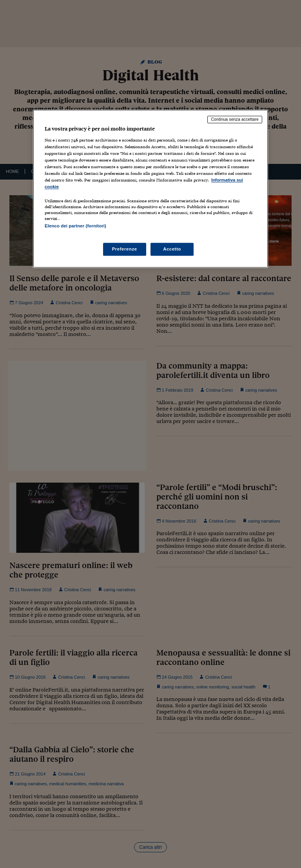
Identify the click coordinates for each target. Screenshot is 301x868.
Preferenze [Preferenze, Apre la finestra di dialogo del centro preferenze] (125, 249)
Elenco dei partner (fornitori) (75, 226)
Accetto (172, 249)
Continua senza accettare (235, 120)
